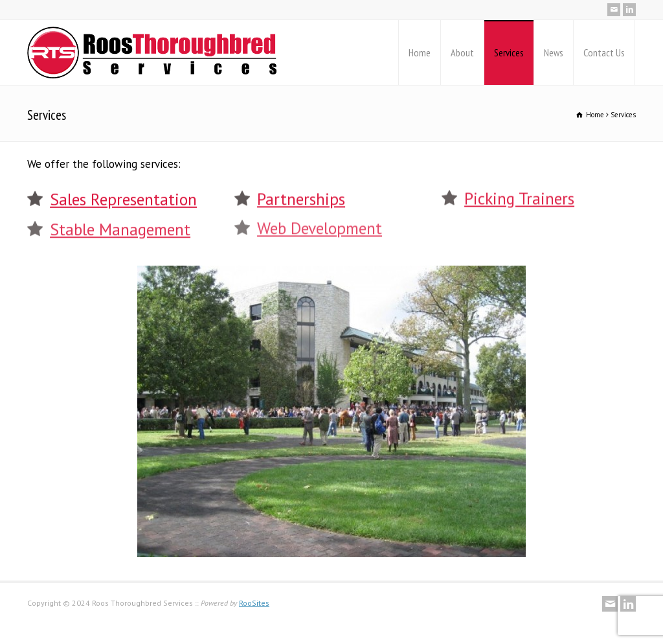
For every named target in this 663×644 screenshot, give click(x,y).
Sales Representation (123, 199)
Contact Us (604, 52)
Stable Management (120, 228)
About (462, 52)
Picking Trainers (519, 197)
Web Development (320, 226)
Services (509, 52)
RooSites (254, 603)
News (554, 52)
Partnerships (301, 198)
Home (420, 52)
